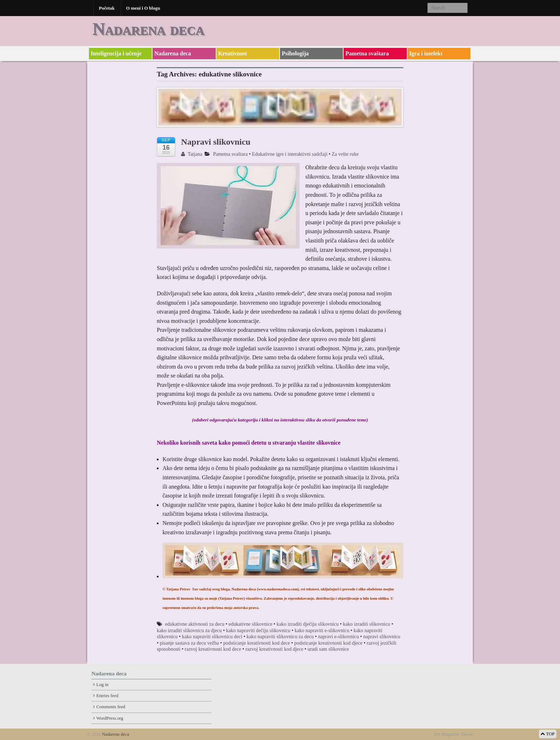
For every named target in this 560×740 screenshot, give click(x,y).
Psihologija (295, 53)
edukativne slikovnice (250, 624)
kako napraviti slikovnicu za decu (280, 637)
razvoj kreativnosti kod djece (274, 649)
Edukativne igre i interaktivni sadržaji (289, 154)
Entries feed (107, 696)
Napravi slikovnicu (216, 142)
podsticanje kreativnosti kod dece (257, 643)
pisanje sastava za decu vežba (189, 643)
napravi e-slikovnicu (338, 637)
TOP (548, 734)
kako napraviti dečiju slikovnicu (258, 631)
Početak (107, 8)
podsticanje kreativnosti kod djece (328, 643)
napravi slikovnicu (382, 637)
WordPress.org (110, 718)
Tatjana (192, 154)
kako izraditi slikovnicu (366, 624)
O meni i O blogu (143, 8)
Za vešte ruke (345, 154)
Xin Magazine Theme (453, 734)
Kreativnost (233, 53)
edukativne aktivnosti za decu (195, 624)
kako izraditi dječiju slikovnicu (307, 624)
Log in (102, 685)
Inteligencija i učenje (116, 53)
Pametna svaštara (367, 53)
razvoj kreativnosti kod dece (213, 649)
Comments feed (111, 707)
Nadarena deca (148, 29)
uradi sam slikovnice (328, 649)
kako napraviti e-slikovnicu (322, 631)
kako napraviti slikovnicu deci (212, 637)
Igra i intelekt (426, 53)
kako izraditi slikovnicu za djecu (189, 631)
